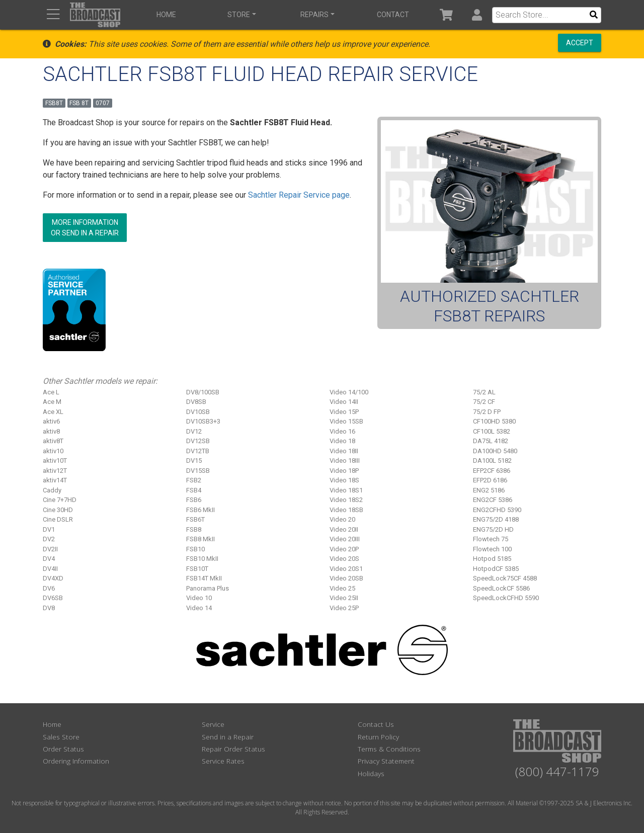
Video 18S (344, 480)
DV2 (49, 539)
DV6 (49, 588)
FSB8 (194, 529)
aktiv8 (51, 431)
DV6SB (53, 598)
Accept (580, 43)
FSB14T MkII (204, 578)
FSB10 (195, 549)
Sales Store (61, 737)
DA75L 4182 (491, 441)
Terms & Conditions (389, 749)
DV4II (50, 569)
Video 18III (345, 461)
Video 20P (344, 549)
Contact (393, 15)
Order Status (63, 749)
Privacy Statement (386, 761)
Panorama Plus (208, 588)
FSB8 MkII (200, 539)
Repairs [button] (314, 15)
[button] (477, 15)
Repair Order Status (233, 749)
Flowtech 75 (491, 539)
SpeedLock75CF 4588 (505, 578)
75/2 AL (484, 392)
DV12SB (198, 441)
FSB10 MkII (202, 559)
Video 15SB (346, 421)
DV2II (50, 549)
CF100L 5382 (492, 431)
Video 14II (344, 402)
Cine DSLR (58, 519)
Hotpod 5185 (492, 559)
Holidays (371, 773)
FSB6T (195, 519)
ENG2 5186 (489, 490)
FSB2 (194, 480)
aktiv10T (55, 461)
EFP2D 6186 (490, 480)
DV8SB (196, 402)
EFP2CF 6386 (492, 471)
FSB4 (194, 490)
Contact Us (376, 724)
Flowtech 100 (492, 549)
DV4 (49, 559)
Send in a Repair (228, 737)
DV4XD (53, 578)
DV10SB (198, 412)
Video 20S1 (346, 569)
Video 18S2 (346, 500)
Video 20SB (346, 578)
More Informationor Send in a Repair (85, 228)
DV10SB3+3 (203, 421)
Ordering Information (76, 761)
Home (166, 15)
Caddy (52, 490)
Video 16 (342, 431)
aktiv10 (53, 451)
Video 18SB (346, 510)
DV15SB (198, 471)
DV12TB (198, 451)
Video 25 (342, 588)
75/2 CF (484, 402)
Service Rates (223, 761)
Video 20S (344, 559)
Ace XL (53, 412)
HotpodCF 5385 (496, 569)
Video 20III (345, 539)
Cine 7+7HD (60, 500)
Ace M (52, 402)
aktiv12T (55, 471)
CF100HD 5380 (494, 421)
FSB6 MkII (200, 510)
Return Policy (378, 737)
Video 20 (342, 519)
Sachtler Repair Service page (299, 195)
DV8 (49, 608)
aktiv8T (53, 441)
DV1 (49, 529)
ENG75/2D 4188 (496, 519)
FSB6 (194, 500)
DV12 (194, 431)
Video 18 (342, 441)
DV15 (194, 461)
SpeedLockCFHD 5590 (506, 598)
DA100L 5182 (492, 461)
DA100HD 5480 (495, 451)
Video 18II (344, 451)
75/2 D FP (487, 412)
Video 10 (199, 598)
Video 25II (344, 598)
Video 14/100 (349, 392)
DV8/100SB (203, 392)
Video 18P (344, 471)
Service (213, 724)
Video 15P (344, 412)
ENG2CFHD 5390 (497, 510)
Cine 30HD (58, 510)
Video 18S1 (346, 490)
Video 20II (344, 529)
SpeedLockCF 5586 (501, 588)
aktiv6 (51, 421)
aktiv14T (55, 480)
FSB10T (197, 569)
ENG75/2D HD (493, 529)
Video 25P (344, 608)
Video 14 (199, 608)
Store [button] (239, 15)
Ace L (51, 392)
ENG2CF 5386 (493, 500)
